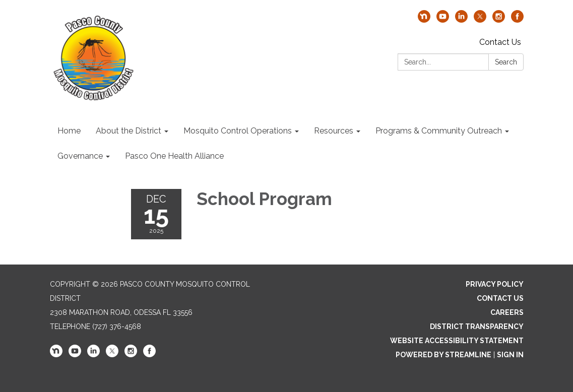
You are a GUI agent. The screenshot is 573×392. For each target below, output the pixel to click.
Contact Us (500, 42)
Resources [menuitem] (334, 131)
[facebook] (517, 20)
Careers (507, 312)
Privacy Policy (495, 284)
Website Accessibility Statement (457, 341)
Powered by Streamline (443, 355)
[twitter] (480, 20)
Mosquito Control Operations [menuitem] (238, 131)
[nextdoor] (424, 20)
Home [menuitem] (69, 131)
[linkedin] (461, 20)
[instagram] (499, 20)
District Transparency (477, 326)
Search (506, 62)
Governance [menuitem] (80, 156)
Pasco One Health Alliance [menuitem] (174, 156)
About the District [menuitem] (129, 131)
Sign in (510, 355)
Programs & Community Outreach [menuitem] (439, 131)
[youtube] (443, 20)
